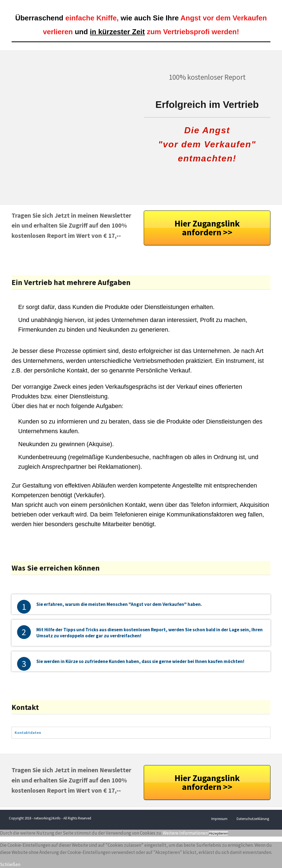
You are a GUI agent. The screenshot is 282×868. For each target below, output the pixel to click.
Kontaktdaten (28, 733)
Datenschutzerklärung (253, 819)
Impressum (219, 819)
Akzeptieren (218, 833)
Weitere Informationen (185, 833)
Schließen (10, 864)
